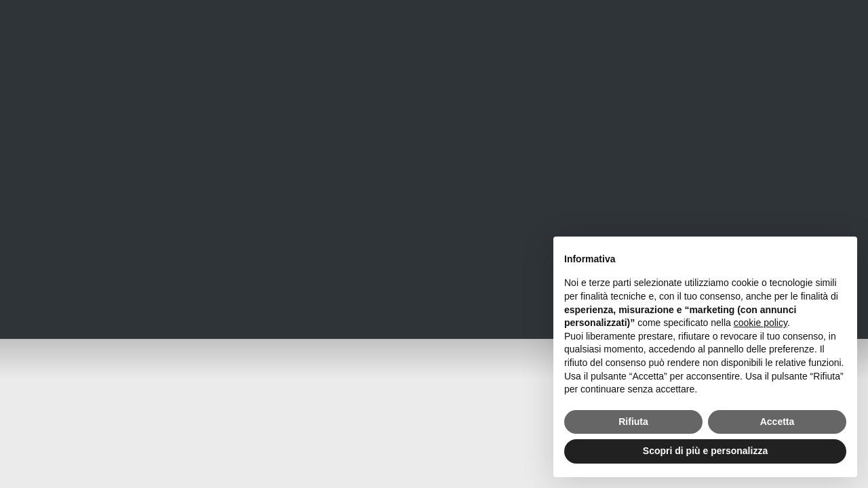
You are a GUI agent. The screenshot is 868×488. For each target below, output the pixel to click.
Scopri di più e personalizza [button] (705, 451)
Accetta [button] (777, 422)
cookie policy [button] (761, 323)
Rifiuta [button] (633, 422)
